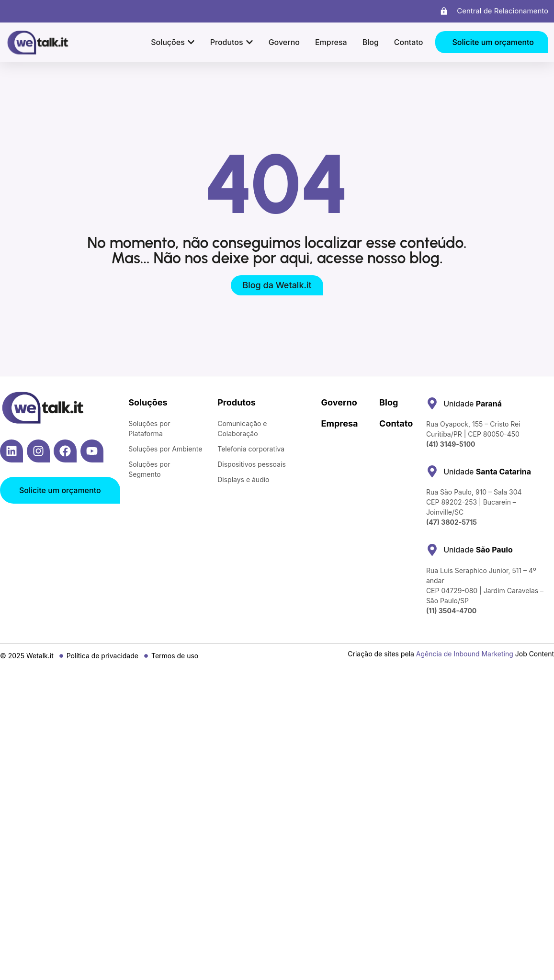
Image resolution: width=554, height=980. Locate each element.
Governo (339, 402)
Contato (396, 423)
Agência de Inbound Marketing (465, 654)
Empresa (340, 423)
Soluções (148, 402)
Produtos (237, 402)
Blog (389, 402)
